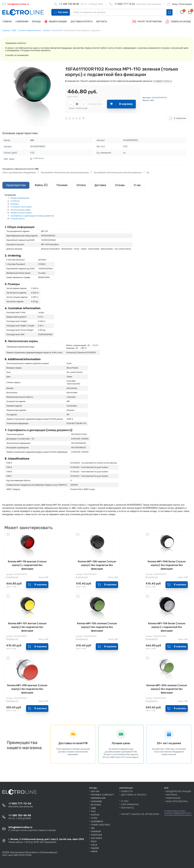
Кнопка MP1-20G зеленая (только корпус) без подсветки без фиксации (167, 689)
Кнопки (47, 30)
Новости (127, 791)
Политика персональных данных (178, 815)
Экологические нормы (21, 210)
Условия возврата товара (175, 811)
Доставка (103, 185)
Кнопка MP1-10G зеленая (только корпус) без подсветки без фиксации (97, 627)
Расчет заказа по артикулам (140, 814)
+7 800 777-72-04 (20, 804)
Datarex (97, 838)
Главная (6, 30)
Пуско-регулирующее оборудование (19, 172)
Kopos (95, 815)
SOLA (94, 845)
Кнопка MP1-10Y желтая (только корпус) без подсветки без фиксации (27, 627)
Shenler (96, 831)
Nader (95, 848)
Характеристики (16, 185)
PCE (93, 811)
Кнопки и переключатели (30, 30)
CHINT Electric (101, 825)
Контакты (128, 808)
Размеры (15, 204)
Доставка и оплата (134, 795)
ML (147, 172)
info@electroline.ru (163, 81)
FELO (94, 841)
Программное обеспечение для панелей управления (64, 172)
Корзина (172, 795)
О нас (142, 185)
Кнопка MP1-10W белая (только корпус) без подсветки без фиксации (167, 565)
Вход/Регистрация (179, 791)
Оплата (84, 185)
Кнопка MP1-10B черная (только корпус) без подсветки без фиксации (97, 565)
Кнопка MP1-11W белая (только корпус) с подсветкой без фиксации (167, 627)
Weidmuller (98, 798)
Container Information (21, 207)
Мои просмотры (177, 801)
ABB (14, 30)
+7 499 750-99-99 (20, 815)
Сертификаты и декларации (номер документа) (32, 216)
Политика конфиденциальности (178, 813)
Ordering (15, 201)
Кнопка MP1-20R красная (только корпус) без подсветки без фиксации (27, 689)
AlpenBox (97, 821)
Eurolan (97, 835)
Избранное (173, 798)
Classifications (18, 219)
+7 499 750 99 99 (69, 4)
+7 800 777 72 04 (125, 4)
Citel (94, 818)
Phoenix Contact (103, 795)
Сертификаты (130, 804)
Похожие (64, 185)
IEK (93, 828)
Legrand (97, 801)
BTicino (96, 805)
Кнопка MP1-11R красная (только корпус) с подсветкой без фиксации (27, 565)
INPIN (94, 851)
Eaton (95, 791)
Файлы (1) (42, 185)
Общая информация (20, 198)
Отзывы (124, 185)
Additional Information (21, 213)
